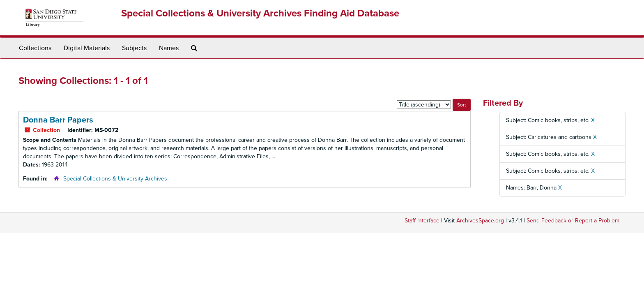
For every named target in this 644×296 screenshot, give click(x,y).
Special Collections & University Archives (115, 179)
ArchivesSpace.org (480, 221)
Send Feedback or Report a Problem (573, 221)
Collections (35, 48)
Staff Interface (422, 221)
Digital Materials (87, 48)
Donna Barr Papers (58, 120)
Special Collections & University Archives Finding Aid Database (260, 13)
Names (169, 48)
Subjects (134, 48)
